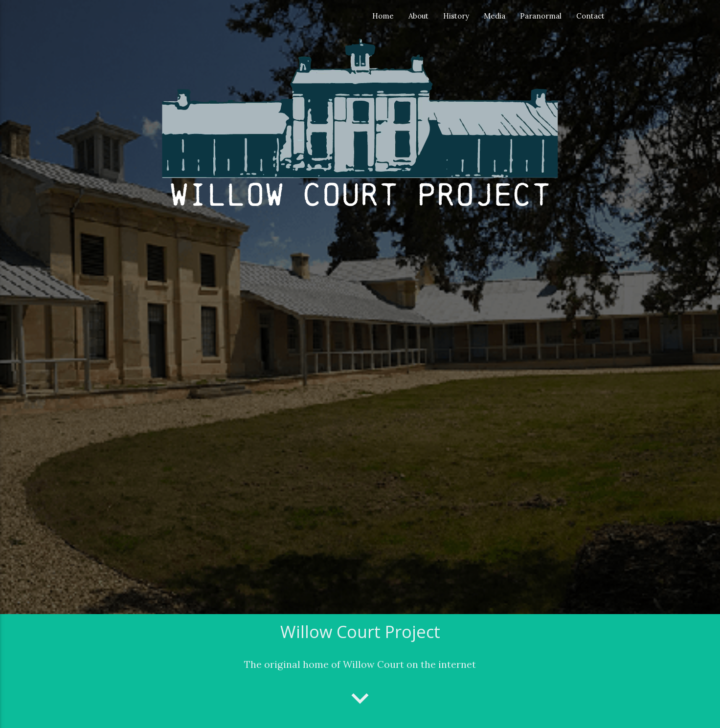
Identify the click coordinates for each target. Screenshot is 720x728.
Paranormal (541, 16)
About (418, 16)
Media (495, 16)
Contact (590, 16)
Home (383, 16)
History (456, 16)
